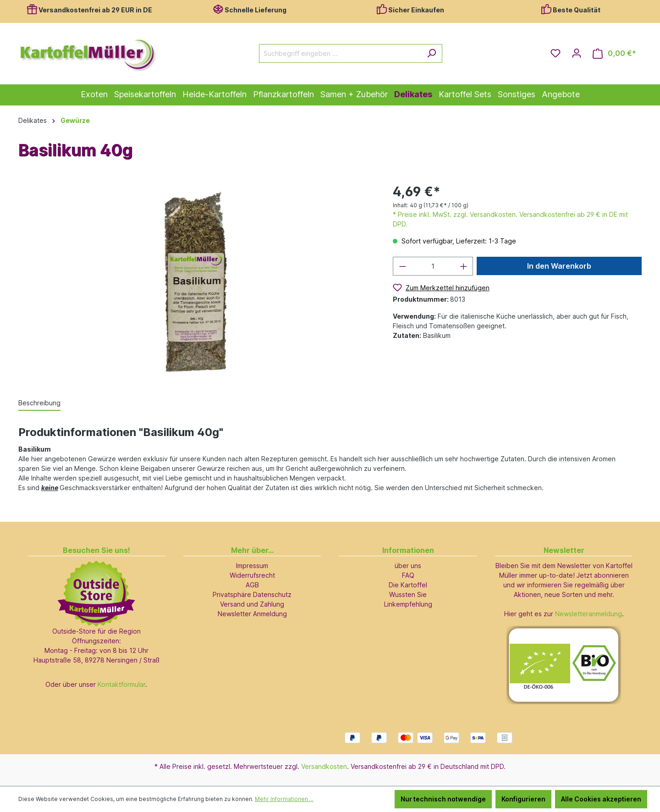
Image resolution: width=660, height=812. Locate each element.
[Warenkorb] (614, 53)
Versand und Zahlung (252, 604)
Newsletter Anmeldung (252, 614)
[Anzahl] (433, 266)
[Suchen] (432, 53)
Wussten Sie (408, 594)
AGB (252, 585)
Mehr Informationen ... (284, 799)
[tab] (39, 403)
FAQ (408, 575)
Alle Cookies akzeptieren (601, 799)
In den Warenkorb (559, 266)
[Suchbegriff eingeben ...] (340, 53)
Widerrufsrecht (252, 575)
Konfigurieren (523, 799)
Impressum (252, 566)
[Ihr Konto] (577, 53)
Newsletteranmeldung (588, 614)
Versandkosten (324, 766)
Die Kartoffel (408, 585)
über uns (408, 566)
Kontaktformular (121, 684)
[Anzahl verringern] (402, 266)
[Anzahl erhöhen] (464, 266)
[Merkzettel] (555, 53)
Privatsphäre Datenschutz (252, 594)
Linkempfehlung (408, 604)
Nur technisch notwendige (443, 799)
